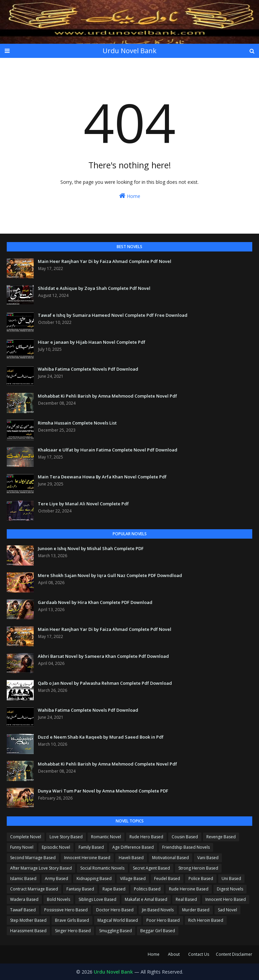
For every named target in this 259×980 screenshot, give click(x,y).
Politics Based (147, 889)
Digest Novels (230, 889)
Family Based (91, 847)
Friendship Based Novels (186, 847)
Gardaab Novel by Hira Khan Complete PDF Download (95, 602)
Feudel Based (167, 878)
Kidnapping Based (94, 878)
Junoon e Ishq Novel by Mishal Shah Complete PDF (91, 548)
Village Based (133, 878)
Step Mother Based (28, 920)
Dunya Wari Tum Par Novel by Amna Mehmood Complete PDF (103, 791)
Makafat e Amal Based (146, 899)
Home (130, 196)
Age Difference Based (133, 847)
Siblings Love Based (97, 899)
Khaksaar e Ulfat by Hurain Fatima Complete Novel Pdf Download (108, 450)
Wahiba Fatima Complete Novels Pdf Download (88, 369)
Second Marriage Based (33, 858)
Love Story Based (66, 837)
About (174, 954)
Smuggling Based (116, 931)
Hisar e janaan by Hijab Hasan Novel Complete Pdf (92, 342)
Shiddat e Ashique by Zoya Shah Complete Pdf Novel (94, 288)
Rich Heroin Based (206, 920)
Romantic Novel (106, 837)
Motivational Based (170, 858)
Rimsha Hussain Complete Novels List (77, 423)
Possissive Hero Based (66, 910)
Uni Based (231, 878)
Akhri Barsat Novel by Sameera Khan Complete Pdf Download (103, 656)
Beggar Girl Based (158, 931)
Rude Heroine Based (189, 889)
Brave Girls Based (72, 920)
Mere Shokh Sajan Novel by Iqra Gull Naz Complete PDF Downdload (110, 575)
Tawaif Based (23, 910)
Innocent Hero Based (226, 899)
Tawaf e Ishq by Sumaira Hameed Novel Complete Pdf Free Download (113, 315)
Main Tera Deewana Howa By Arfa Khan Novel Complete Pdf (102, 477)
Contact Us (199, 954)
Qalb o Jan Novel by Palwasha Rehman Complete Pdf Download (105, 683)
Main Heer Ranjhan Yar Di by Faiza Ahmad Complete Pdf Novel (105, 261)
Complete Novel (26, 837)
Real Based (186, 899)
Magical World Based (118, 920)
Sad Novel (227, 910)
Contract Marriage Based (34, 889)
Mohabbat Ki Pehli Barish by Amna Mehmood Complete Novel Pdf (107, 396)
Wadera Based (24, 899)
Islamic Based (23, 878)
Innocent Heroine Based (87, 858)
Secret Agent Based (151, 868)
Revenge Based (221, 837)
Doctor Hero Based (115, 910)
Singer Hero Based (73, 931)
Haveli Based (131, 858)
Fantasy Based (80, 889)
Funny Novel (22, 847)
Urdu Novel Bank (129, 51)
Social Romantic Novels (102, 868)
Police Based (201, 878)
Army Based (56, 878)
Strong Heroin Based (198, 868)
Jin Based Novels (158, 910)
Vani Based (208, 858)
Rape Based (114, 889)
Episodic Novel (56, 847)
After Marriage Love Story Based (41, 868)
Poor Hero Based (163, 920)
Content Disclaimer (234, 954)
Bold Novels (59, 899)
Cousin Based (185, 837)
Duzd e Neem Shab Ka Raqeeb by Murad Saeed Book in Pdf (101, 737)
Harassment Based (28, 931)
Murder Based (196, 910)
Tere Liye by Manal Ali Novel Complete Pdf (83, 504)
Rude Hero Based (146, 837)
